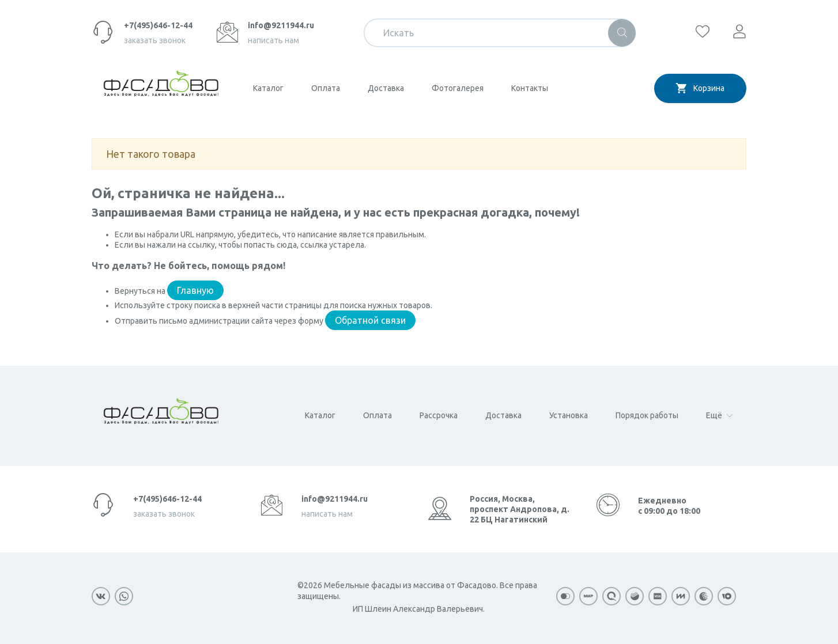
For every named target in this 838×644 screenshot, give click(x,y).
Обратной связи (370, 320)
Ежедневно (669, 506)
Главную (195, 290)
